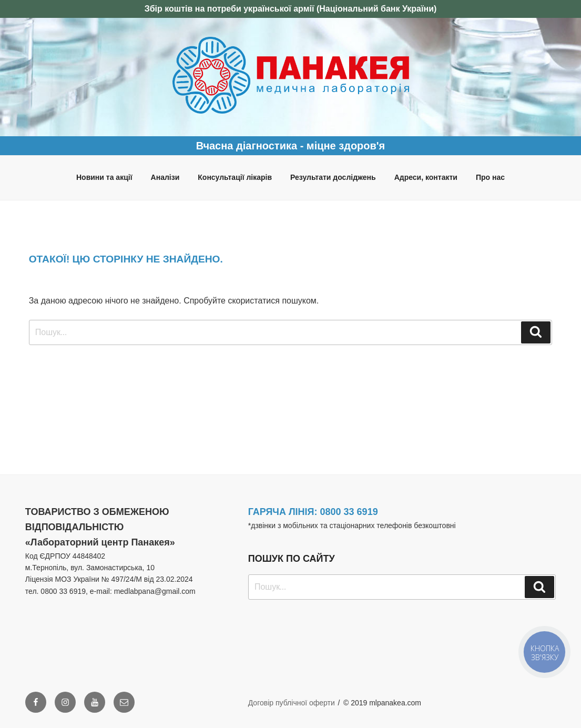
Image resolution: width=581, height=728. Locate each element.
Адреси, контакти (426, 177)
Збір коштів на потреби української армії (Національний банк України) (291, 9)
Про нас (490, 177)
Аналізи (165, 177)
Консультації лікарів (235, 177)
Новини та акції (104, 177)
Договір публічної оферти (292, 703)
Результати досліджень (333, 177)
